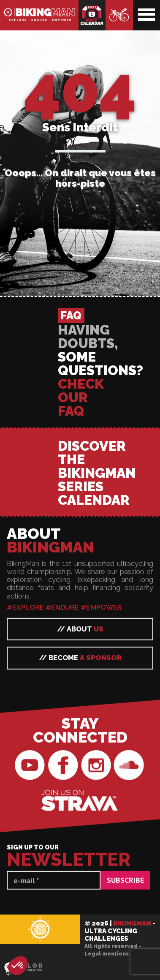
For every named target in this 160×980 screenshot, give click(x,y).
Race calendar (92, 15)
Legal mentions (107, 954)
